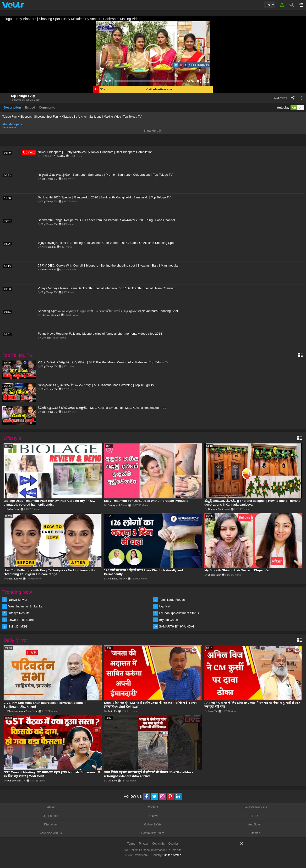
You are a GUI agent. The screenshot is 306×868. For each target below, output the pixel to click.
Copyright (158, 844)
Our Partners (51, 816)
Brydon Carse (168, 620)
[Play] (99, 81)
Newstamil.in (49, 247)
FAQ (255, 816)
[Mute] (199, 81)
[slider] (149, 81)
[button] (153, 54)
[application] (153, 54)
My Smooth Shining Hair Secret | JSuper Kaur (238, 570)
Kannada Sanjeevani (219, 509)
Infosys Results (19, 613)
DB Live (112, 781)
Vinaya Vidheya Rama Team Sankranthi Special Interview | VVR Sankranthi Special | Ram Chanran (106, 288)
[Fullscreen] (207, 81)
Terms (131, 844)
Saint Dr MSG (18, 626)
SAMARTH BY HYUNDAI (176, 626)
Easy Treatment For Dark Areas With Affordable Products (146, 501)
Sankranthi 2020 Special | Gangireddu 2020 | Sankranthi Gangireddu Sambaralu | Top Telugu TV (104, 197)
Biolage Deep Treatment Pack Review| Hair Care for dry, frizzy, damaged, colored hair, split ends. (49, 503)
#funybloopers (12, 124)
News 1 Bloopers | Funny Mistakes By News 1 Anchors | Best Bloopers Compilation (95, 152)
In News (153, 816)
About (51, 807)
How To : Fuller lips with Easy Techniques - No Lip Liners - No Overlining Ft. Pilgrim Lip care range (49, 572)
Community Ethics (153, 833)
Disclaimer (51, 824)
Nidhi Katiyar (15, 579)
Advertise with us (51, 833)
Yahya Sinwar (18, 600)
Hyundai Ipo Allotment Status (179, 613)
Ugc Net (165, 606)
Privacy (144, 844)
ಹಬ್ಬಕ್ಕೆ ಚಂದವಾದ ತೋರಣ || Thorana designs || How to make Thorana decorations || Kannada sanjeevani (252, 503)
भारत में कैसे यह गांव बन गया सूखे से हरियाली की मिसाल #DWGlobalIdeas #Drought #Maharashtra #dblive (149, 774)
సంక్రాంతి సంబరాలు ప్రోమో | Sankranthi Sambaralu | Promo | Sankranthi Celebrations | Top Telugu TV (105, 175)
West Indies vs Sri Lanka (25, 606)
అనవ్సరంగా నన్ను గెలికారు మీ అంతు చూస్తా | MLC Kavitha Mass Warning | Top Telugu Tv (96, 385)
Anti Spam (255, 824)
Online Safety (153, 824)
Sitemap (255, 833)
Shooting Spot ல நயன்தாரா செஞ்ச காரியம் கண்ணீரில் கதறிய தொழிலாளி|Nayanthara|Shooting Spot (108, 311)
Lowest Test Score (21, 620)
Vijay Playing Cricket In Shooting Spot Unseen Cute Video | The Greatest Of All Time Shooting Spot (106, 243)
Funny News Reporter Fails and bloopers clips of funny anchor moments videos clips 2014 (100, 334)
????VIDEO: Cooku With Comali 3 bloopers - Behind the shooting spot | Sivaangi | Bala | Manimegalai (108, 265)
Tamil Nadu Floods (172, 600)
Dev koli (46, 338)
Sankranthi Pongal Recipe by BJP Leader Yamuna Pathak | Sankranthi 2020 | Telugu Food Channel (106, 220)
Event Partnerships (255, 807)
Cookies (173, 844)
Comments (47, 107)
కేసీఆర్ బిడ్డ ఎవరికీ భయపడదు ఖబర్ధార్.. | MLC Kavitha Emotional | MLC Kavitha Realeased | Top (102, 408)
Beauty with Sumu (118, 505)
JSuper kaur (214, 575)
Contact (153, 807)
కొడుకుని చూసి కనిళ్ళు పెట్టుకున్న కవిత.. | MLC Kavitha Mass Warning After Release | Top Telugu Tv (103, 362)
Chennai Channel (51, 315)
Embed (30, 107)
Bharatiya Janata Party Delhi (22, 711)
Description (12, 107)
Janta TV (113, 711)
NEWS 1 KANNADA (53, 156)
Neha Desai (14, 509)
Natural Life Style (117, 579)
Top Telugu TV (21, 96)
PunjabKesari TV (16, 781)
